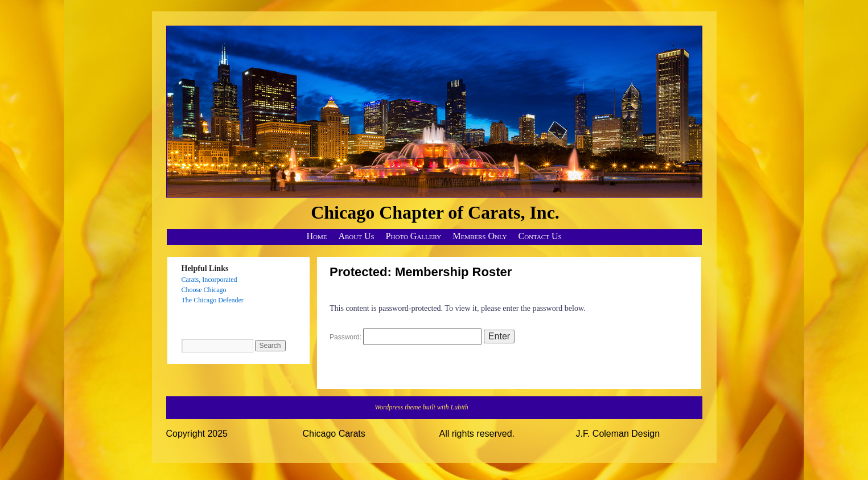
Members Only (480, 236)
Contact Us (540, 236)
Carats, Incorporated (209, 280)
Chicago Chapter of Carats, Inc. (435, 212)
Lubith (460, 407)
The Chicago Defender (213, 300)
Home (316, 236)
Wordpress (390, 407)
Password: (406, 337)
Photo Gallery (414, 236)
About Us (356, 236)
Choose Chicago (204, 290)
